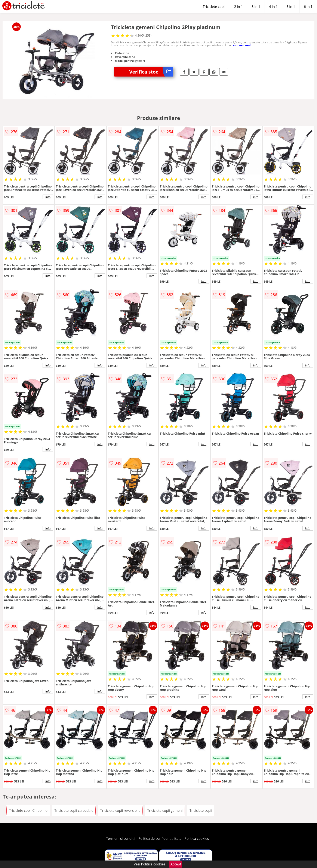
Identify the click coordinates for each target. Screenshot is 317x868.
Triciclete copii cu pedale (74, 810)
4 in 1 (273, 7)
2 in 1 (238, 7)
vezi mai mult (242, 45)
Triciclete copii (214, 7)
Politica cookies (197, 838)
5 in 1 (291, 7)
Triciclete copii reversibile (120, 810)
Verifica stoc (151, 72)
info (48, 197)
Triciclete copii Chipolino (28, 810)
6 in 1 (308, 7)
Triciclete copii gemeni (165, 810)
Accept (176, 864)
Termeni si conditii (121, 838)
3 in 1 (256, 7)
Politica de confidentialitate (160, 838)
